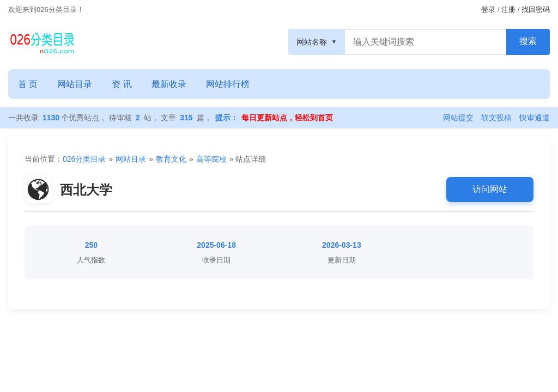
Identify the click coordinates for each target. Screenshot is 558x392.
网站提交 (458, 118)
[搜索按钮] (528, 42)
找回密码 (536, 10)
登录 (488, 10)
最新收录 (169, 84)
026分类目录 (84, 159)
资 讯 (122, 84)
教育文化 (171, 159)
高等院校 (211, 159)
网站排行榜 (228, 84)
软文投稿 (496, 118)
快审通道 (535, 118)
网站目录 (75, 84)
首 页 (28, 84)
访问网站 (490, 189)
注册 (508, 10)
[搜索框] (426, 42)
